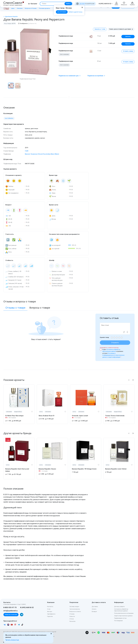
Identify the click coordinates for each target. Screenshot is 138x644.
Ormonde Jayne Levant (80, 416)
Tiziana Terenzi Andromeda (115, 416)
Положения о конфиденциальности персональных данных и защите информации (113, 355)
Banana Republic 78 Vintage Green (84, 469)
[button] (129, 380)
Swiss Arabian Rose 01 (47, 416)
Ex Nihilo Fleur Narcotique (14, 416)
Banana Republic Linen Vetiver (116, 469)
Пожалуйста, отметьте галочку (109, 348)
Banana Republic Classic (47, 469)
